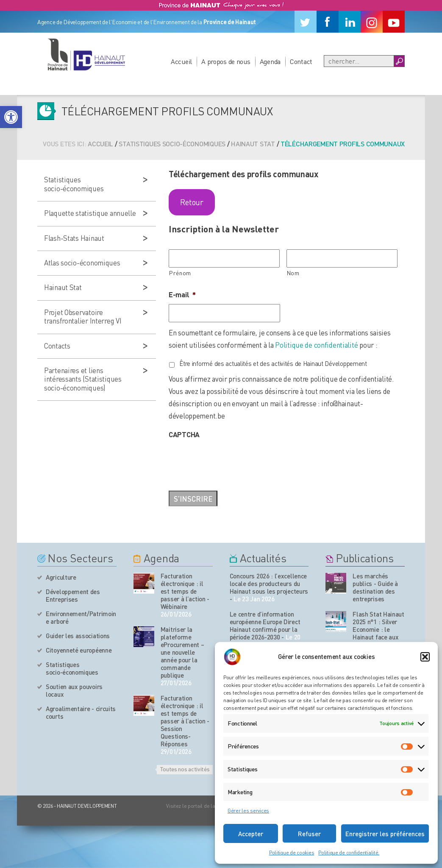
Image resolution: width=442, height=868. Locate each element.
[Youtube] (394, 22)
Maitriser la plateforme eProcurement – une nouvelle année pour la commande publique (182, 652)
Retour (192, 202)
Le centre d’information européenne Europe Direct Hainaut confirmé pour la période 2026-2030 (265, 625)
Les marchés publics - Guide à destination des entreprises (375, 587)
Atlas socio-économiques (82, 262)
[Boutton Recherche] (399, 61)
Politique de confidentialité (316, 345)
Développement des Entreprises (73, 595)
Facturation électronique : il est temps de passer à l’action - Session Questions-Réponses (185, 721)
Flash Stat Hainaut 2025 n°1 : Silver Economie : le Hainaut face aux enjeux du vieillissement (378, 633)
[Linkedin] (350, 22)
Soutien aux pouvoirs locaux (74, 690)
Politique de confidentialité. (349, 853)
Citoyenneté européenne (79, 650)
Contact (301, 61)
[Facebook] (328, 22)
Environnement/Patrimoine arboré (81, 617)
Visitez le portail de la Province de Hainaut (213, 806)
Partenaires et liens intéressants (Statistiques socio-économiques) (83, 379)
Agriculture (61, 577)
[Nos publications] (336, 583)
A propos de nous (226, 61)
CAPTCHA (184, 434)
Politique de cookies (292, 853)
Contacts (57, 346)
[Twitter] (306, 22)
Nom (293, 273)
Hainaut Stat (253, 144)
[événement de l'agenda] (144, 583)
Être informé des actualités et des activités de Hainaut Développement (273, 364)
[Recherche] (359, 61)
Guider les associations (78, 636)
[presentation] (233, 461)
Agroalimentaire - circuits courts (81, 712)
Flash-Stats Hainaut (74, 238)
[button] (11, 117)
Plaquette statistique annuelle (90, 213)
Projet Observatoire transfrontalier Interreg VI (83, 316)
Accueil (181, 61)
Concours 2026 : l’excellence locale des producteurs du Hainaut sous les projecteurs (269, 583)
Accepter (251, 834)
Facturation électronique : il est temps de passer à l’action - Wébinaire (185, 591)
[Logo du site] (86, 54)
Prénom (180, 273)
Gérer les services (248, 811)
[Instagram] (372, 22)
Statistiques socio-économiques (172, 144)
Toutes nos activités (185, 769)
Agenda (270, 61)
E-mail (182, 294)
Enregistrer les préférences (385, 834)
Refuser (309, 834)
